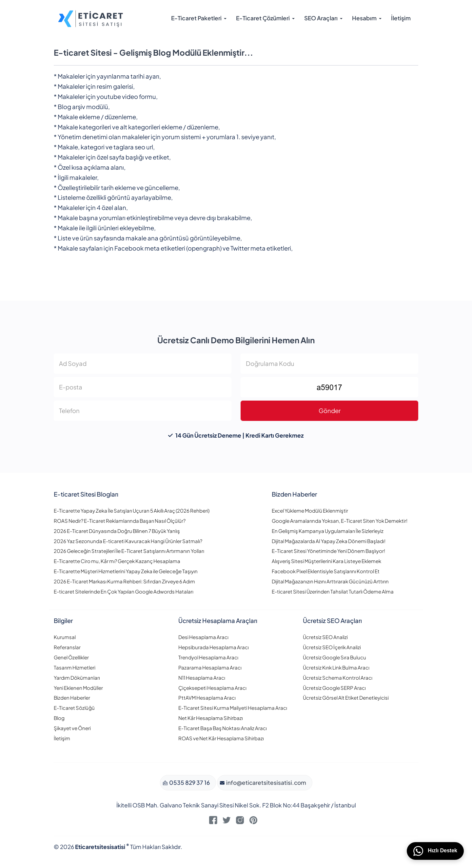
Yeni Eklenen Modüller (78, 688)
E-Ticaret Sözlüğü (74, 708)
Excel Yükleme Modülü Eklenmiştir (310, 510)
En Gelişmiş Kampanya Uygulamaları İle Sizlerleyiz (328, 531)
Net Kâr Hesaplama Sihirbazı (211, 718)
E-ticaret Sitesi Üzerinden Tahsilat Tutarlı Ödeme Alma (333, 591)
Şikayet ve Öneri (72, 728)
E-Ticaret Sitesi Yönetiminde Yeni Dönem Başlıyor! (328, 551)
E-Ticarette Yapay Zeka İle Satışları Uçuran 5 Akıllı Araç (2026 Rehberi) (132, 510)
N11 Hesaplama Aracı (202, 678)
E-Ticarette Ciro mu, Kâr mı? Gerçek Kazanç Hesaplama (117, 561)
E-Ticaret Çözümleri (263, 18)
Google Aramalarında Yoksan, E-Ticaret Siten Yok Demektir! (340, 521)
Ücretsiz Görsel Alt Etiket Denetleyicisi (346, 698)
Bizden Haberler (72, 698)
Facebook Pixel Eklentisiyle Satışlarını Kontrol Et (326, 571)
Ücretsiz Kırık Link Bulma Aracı (336, 667)
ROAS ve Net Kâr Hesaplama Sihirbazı (221, 738)
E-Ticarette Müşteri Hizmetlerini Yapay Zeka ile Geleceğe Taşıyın (126, 571)
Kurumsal (65, 637)
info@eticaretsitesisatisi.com (266, 783)
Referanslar (67, 647)
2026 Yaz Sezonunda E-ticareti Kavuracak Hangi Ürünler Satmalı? (128, 541)
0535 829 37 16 (189, 783)
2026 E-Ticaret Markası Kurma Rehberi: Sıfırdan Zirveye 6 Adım (124, 581)
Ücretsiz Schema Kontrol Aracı (338, 678)
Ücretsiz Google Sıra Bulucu (334, 657)
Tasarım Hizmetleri (75, 667)
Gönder (330, 411)
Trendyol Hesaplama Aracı (208, 657)
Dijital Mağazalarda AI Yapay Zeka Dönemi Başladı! (329, 541)
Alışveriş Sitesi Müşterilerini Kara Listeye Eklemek (326, 561)
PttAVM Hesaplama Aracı (207, 698)
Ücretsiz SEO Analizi (325, 637)
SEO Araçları (321, 18)
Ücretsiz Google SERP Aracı (334, 688)
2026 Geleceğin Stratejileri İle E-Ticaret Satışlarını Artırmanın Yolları (129, 551)
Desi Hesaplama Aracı (203, 637)
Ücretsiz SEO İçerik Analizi (332, 647)
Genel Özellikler (71, 657)
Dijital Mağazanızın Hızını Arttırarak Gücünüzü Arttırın (330, 581)
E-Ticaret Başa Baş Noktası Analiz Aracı (223, 728)
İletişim (401, 18)
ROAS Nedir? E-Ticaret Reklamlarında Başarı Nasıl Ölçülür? (120, 521)
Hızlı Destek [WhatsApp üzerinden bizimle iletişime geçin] (435, 851)
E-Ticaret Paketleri (196, 18)
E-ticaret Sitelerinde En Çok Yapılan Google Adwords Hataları (124, 591)
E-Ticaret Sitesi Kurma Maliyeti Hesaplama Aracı (233, 708)
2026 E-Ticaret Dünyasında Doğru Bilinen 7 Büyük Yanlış (117, 531)
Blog (59, 718)
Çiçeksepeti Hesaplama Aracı (212, 688)
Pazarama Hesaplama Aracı (210, 667)
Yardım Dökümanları (77, 678)
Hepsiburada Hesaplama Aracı (214, 647)
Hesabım (364, 18)
